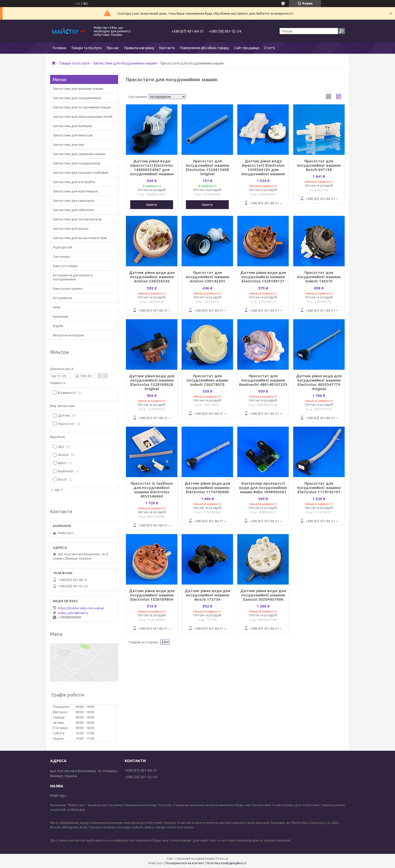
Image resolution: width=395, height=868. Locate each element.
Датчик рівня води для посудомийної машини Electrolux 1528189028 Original (152, 382)
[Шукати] (341, 31)
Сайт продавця (246, 48)
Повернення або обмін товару (204, 48)
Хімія (57, 307)
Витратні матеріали (68, 335)
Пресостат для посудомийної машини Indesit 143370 (319, 277)
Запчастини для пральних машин (78, 89)
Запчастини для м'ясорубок (74, 182)
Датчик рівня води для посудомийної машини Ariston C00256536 (152, 277)
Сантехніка (61, 256)
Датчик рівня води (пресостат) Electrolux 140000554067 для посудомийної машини (152, 167)
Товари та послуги (86, 48)
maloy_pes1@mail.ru (73, 613)
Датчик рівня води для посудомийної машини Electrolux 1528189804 (152, 595)
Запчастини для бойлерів (72, 126)
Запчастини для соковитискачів (77, 219)
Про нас (113, 48)
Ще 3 (59, 490)
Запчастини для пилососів (73, 135)
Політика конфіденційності (227, 863)
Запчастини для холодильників (77, 98)
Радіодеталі (62, 247)
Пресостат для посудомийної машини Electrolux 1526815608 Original (207, 167)
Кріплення (61, 316)
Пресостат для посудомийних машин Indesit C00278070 (207, 380)
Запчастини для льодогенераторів (80, 238)
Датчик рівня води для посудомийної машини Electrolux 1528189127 (263, 277)
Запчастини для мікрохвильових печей (83, 117)
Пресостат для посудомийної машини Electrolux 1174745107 (319, 488)
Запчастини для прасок (71, 228)
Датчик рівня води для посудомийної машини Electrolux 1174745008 (207, 488)
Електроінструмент (68, 288)
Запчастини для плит (69, 144)
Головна (59, 48)
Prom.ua (222, 859)
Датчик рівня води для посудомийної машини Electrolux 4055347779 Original (319, 382)
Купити (152, 205)
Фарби (58, 326)
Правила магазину (139, 48)
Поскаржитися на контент (185, 863)
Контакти (167, 48)
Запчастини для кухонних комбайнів (81, 172)
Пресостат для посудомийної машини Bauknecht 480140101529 (263, 380)
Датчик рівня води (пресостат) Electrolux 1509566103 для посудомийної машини (263, 167)
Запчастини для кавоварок (74, 200)
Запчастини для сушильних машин (79, 154)
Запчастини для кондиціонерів (77, 163)
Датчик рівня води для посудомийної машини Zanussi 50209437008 (263, 595)
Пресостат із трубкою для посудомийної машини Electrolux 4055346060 (152, 490)
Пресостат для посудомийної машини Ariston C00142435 (207, 277)
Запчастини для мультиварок (75, 191)
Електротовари (65, 266)
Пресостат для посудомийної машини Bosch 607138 (319, 165)
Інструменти (62, 298)
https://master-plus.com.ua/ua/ (81, 608)
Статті (269, 48)
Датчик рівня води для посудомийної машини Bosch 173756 (207, 595)
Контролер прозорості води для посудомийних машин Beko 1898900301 (263, 488)
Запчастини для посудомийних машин (125, 63)
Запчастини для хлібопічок (74, 210)
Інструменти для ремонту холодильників (73, 277)
